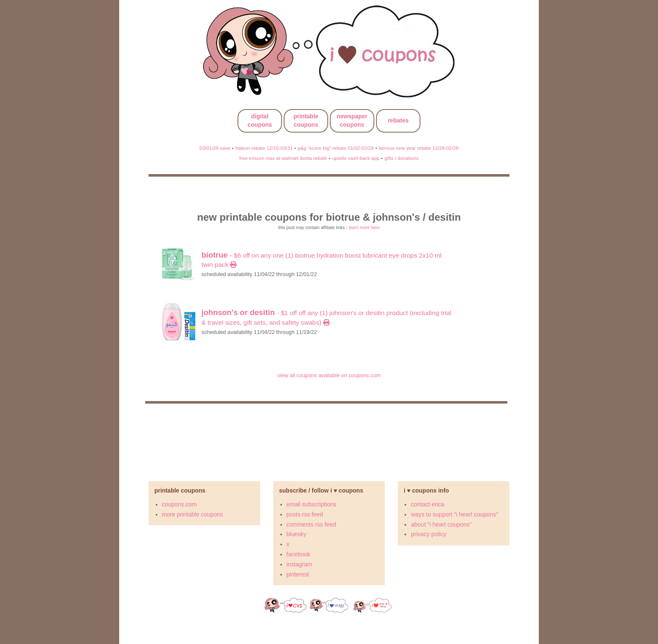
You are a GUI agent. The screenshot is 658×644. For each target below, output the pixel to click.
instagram (299, 564)
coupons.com (179, 504)
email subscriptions (312, 504)
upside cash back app (356, 158)
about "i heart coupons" (441, 524)
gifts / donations (402, 158)
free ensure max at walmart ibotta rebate (283, 158)
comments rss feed (311, 524)
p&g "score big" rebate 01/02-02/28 (336, 148)
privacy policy (428, 534)
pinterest (298, 574)
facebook (299, 554)
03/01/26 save (215, 148)
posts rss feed (305, 514)
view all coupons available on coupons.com (329, 375)
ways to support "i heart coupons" (454, 514)
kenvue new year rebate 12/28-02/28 (419, 148)
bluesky (296, 534)
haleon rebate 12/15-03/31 (264, 148)
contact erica (427, 504)
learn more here (364, 227)
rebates (398, 120)
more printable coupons (193, 514)
